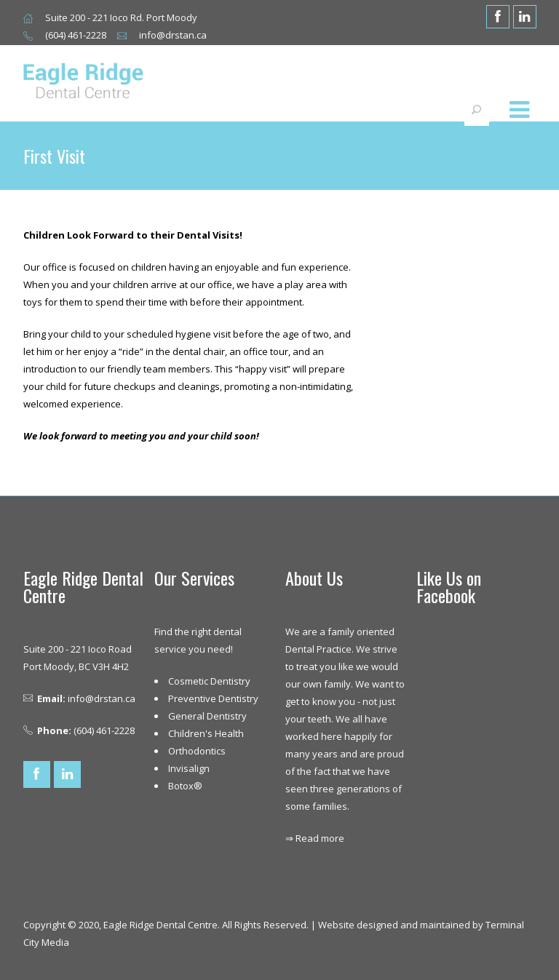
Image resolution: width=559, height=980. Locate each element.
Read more (320, 838)
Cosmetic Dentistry (209, 681)
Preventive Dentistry (213, 698)
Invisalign (189, 768)
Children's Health (206, 733)
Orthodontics (197, 751)
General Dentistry (207, 716)
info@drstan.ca (102, 698)
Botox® (185, 786)
